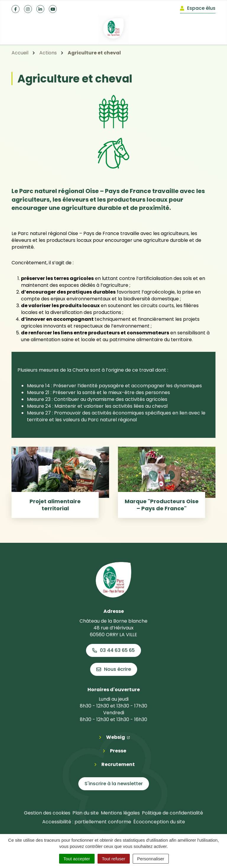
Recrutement (118, 764)
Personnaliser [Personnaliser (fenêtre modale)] (151, 859)
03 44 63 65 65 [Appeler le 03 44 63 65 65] (113, 650)
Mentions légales (120, 813)
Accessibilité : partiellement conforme (87, 822)
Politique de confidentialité (172, 813)
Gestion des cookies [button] (47, 813)
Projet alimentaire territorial (55, 505)
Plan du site (86, 813)
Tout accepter (77, 859)
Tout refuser (114, 859)
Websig (118, 737)
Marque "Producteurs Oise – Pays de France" (162, 505)
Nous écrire (114, 669)
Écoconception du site (159, 822)
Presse (118, 751)
